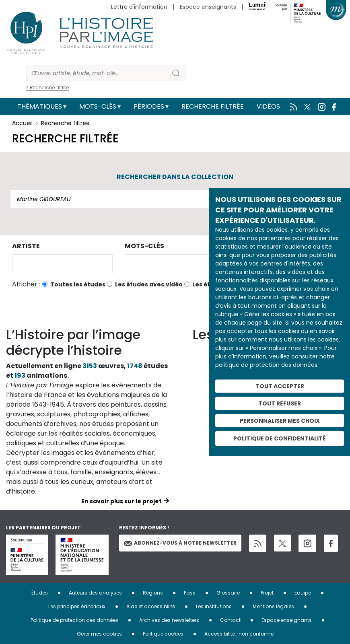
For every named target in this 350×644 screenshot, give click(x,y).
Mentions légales (273, 606)
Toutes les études (78, 284)
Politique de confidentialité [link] (280, 438)
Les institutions (214, 606)
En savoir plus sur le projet (121, 501)
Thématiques (40, 106)
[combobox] (62, 264)
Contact (230, 620)
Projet (267, 593)
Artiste (26, 246)
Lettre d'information (139, 7)
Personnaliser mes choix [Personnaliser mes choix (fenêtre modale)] (280, 420)
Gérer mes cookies (99, 634)
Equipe (303, 593)
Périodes (149, 106)
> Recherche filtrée (48, 87)
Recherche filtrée (213, 106)
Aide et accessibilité (151, 606)
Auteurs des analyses (95, 593)
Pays (190, 593)
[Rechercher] (96, 73)
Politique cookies (163, 634)
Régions (153, 593)
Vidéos (268, 106)
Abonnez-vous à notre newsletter (180, 543)
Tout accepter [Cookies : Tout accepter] (280, 386)
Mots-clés (98, 106)
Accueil (22, 123)
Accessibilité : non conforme (239, 634)
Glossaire (228, 593)
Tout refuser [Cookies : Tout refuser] (280, 403)
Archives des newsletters (169, 620)
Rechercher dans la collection (175, 177)
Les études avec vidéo (149, 284)
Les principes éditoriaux (77, 606)
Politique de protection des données (74, 620)
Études (40, 593)
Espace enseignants (208, 7)
